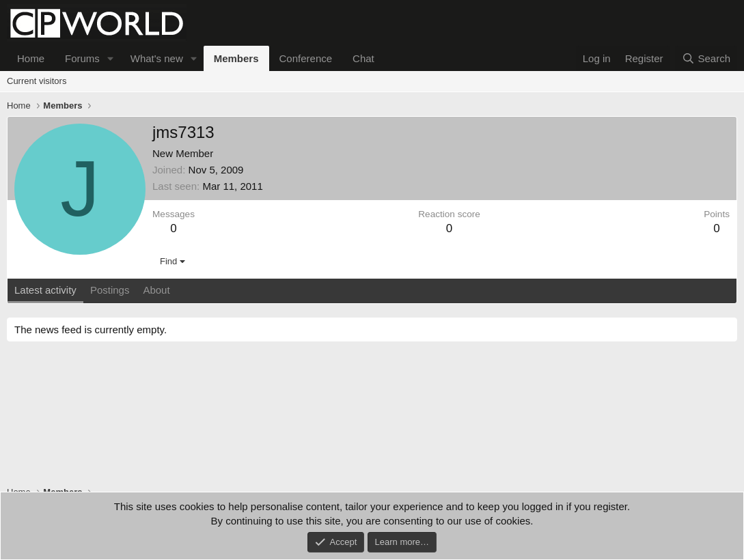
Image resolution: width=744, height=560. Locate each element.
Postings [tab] (110, 290)
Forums (82, 58)
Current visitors (37, 81)
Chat (363, 58)
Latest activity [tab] (45, 290)
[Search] (706, 58)
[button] (111, 58)
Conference (306, 58)
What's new (157, 58)
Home (31, 58)
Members (236, 58)
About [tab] (156, 290)
